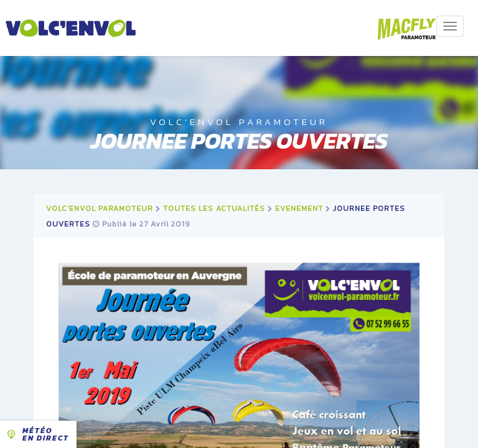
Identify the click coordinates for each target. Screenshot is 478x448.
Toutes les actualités (214, 208)
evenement (299, 208)
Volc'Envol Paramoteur (100, 208)
